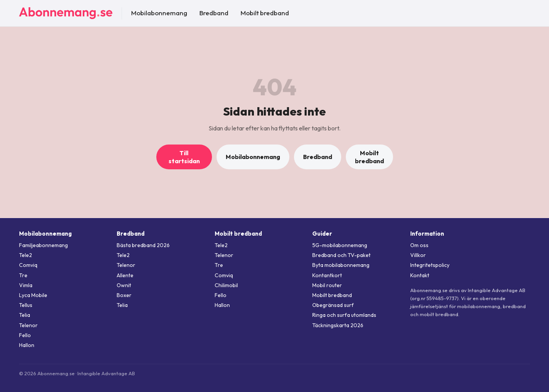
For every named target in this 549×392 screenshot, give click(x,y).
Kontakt (420, 275)
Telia (25, 315)
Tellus (26, 305)
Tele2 (26, 255)
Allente (125, 275)
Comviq (28, 265)
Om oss (419, 245)
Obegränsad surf (333, 305)
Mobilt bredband (265, 13)
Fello (25, 335)
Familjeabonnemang (43, 245)
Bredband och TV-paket (341, 255)
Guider (322, 234)
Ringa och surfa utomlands (344, 315)
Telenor (28, 325)
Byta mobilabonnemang (341, 265)
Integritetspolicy (430, 265)
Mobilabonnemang (159, 13)
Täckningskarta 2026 (338, 325)
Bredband (214, 13)
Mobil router (327, 285)
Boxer (124, 295)
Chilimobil (226, 285)
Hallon (27, 345)
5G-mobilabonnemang (340, 245)
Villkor (418, 255)
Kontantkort (327, 275)
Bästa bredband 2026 (143, 245)
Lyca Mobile (33, 295)
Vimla (26, 285)
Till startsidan (184, 157)
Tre (23, 275)
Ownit (124, 285)
